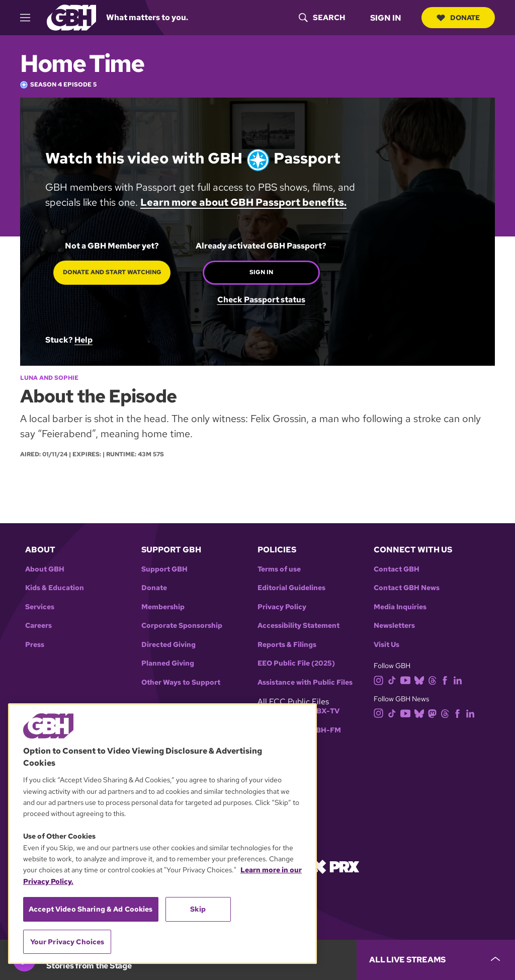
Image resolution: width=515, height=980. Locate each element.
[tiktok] (394, 679)
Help (83, 340)
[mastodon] (434, 713)
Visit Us (387, 645)
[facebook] (447, 679)
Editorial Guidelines (291, 588)
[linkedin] (460, 679)
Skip (198, 909)
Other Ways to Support (181, 682)
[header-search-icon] (322, 18)
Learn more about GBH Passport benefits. (243, 202)
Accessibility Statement (298, 626)
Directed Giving (168, 645)
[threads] (434, 679)
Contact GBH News (407, 588)
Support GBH (164, 569)
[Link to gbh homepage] (71, 17)
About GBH (45, 569)
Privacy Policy (282, 607)
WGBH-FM (322, 730)
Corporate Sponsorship (182, 626)
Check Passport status (261, 299)
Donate (458, 18)
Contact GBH (397, 569)
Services (40, 607)
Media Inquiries (400, 607)
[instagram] (381, 679)
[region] (162, 834)
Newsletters (394, 626)
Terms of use (279, 569)
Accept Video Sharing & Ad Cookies (91, 909)
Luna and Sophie (49, 378)
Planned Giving (168, 663)
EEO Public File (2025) (296, 663)
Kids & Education (55, 588)
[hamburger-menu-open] (30, 18)
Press (35, 645)
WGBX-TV (322, 711)
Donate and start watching (112, 272)
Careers (38, 626)
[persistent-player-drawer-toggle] (436, 960)
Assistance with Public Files (305, 682)
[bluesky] (421, 679)
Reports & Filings (287, 645)
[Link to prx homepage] (335, 866)
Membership (163, 607)
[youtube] (407, 679)
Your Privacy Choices (67, 942)
